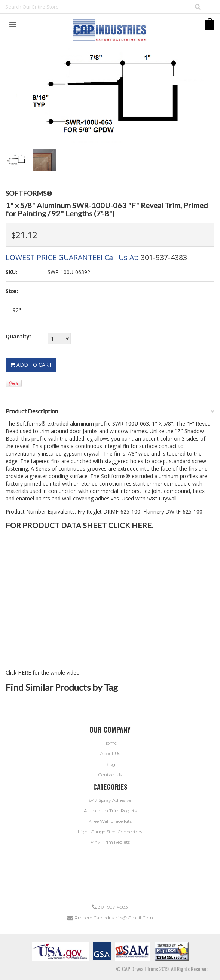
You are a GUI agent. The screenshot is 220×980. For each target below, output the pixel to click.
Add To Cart (31, 365)
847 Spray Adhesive (110, 800)
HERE (142, 525)
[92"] (17, 310)
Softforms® (29, 193)
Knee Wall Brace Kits (110, 821)
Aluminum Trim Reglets (110, 811)
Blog (110, 764)
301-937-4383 (164, 257)
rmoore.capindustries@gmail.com (110, 918)
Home (110, 743)
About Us (110, 753)
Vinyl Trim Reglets (110, 842)
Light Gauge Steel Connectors (110, 832)
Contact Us (110, 775)
